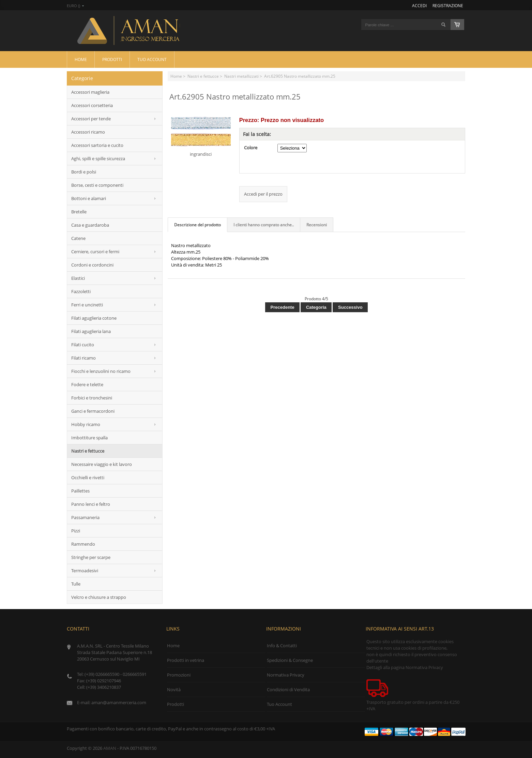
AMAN (110, 748)
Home (81, 59)
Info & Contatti (282, 646)
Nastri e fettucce (203, 76)
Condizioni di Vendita (288, 689)
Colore (251, 148)
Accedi (419, 5)
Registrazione (448, 5)
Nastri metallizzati (241, 76)
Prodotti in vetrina (186, 660)
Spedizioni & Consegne (290, 660)
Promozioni (179, 675)
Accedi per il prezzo (263, 194)
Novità (174, 689)
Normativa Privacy (286, 675)
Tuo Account (152, 59)
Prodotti (112, 59)
